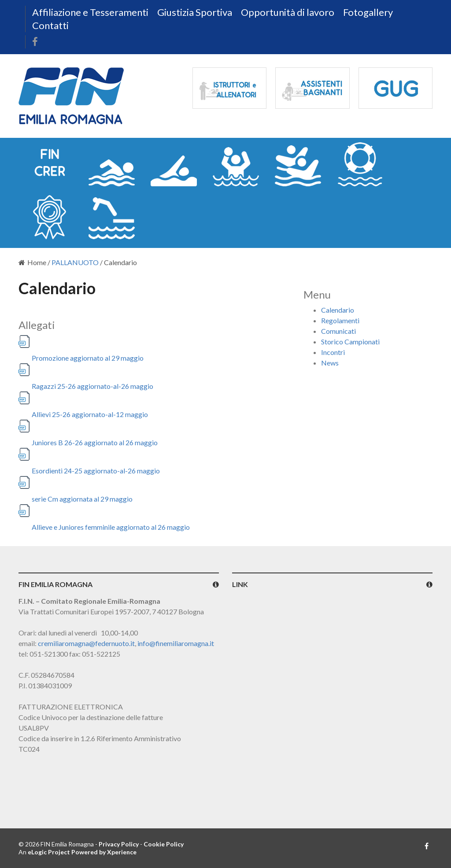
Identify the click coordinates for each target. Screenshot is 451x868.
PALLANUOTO (75, 262)
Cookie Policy (164, 844)
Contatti (50, 25)
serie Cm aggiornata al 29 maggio (82, 499)
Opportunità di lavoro (288, 12)
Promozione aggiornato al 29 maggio (88, 358)
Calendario (338, 310)
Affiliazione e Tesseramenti (90, 12)
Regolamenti (340, 320)
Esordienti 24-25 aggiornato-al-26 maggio (96, 471)
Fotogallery (368, 12)
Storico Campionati (350, 342)
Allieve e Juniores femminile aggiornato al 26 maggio (111, 527)
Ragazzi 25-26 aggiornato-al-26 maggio (92, 386)
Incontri (333, 352)
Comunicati (338, 331)
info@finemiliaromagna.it (176, 643)
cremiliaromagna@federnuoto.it (86, 643)
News (330, 363)
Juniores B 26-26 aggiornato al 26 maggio (95, 442)
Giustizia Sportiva (195, 12)
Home (32, 262)
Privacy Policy (119, 844)
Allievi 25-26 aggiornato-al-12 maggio (90, 414)
